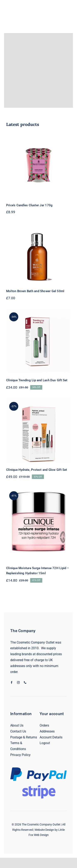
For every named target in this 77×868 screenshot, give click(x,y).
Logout (45, 743)
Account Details (51, 737)
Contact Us (18, 731)
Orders (44, 725)
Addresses (47, 731)
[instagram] (18, 682)
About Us (17, 725)
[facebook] (12, 682)
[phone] (25, 682)
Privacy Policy (20, 755)
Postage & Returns (24, 737)
